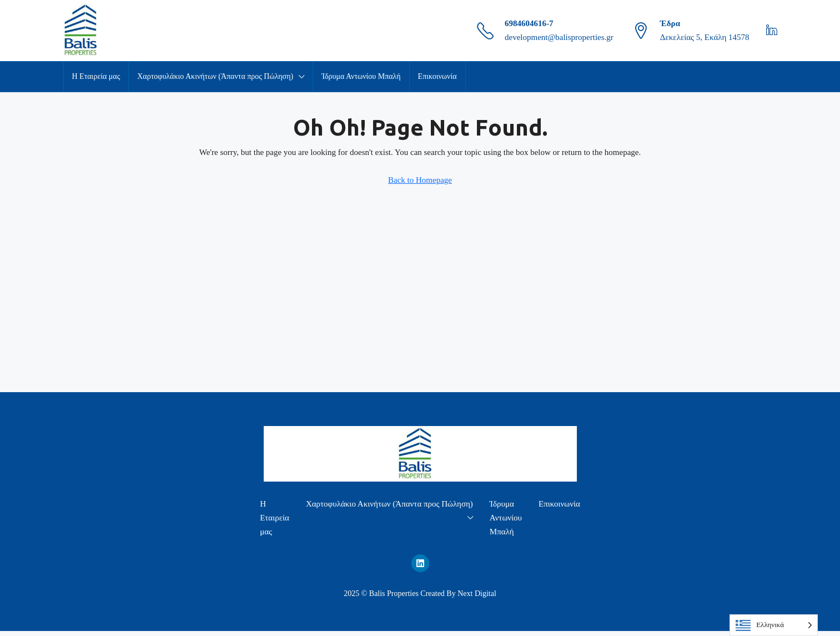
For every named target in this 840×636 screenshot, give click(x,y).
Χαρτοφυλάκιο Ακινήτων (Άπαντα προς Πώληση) (215, 76)
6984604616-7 (529, 23)
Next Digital (477, 594)
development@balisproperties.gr (559, 37)
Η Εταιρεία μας (96, 76)
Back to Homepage (420, 180)
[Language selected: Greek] (774, 625)
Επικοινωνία (437, 76)
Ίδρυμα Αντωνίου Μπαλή (361, 76)
